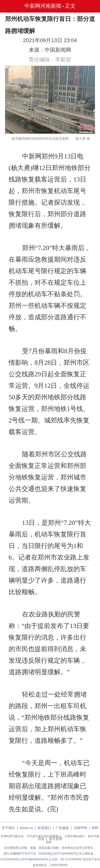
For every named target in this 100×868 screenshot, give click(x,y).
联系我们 (44, 828)
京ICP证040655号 (65, 854)
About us (26, 828)
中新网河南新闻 (43, 6)
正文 (70, 6)
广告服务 (62, 828)
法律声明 (80, 828)
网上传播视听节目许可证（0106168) (28, 854)
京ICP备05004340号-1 (36, 859)
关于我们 (8, 828)
